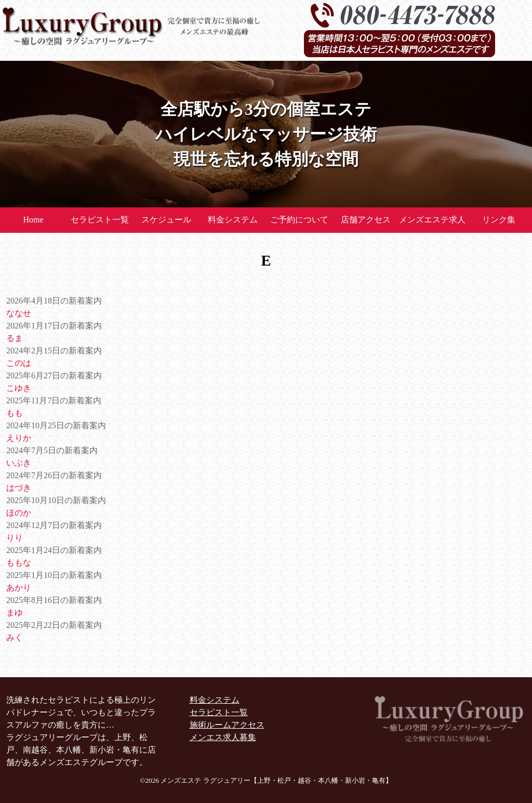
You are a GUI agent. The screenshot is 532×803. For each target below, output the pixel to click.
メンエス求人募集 (223, 737)
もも (15, 413)
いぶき (19, 463)
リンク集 (499, 220)
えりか (19, 438)
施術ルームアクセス (227, 725)
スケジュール (166, 220)
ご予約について (299, 220)
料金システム (233, 220)
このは (19, 363)
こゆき (19, 388)
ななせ (19, 313)
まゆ (15, 613)
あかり (19, 588)
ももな (19, 563)
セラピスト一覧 (100, 220)
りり (15, 538)
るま (15, 338)
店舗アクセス (366, 220)
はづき (19, 488)
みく (15, 637)
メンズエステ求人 (432, 220)
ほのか (19, 513)
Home (33, 220)
